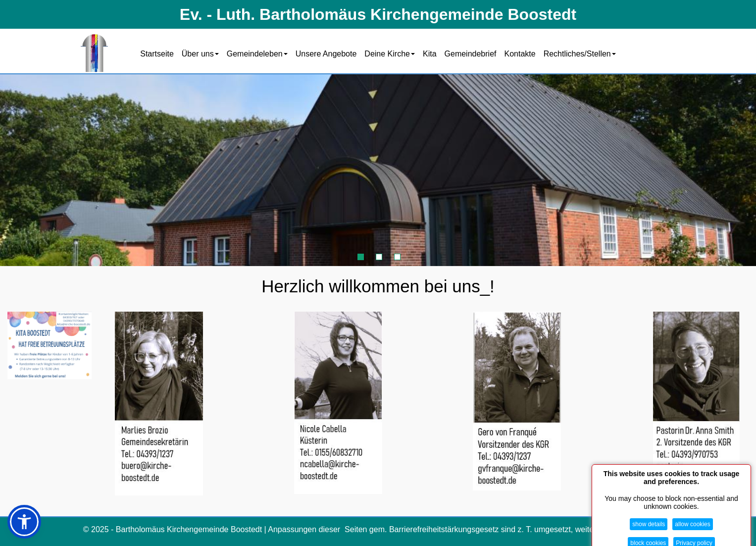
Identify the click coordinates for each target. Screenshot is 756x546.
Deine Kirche (390, 54)
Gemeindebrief (471, 54)
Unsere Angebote (326, 54)
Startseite (157, 54)
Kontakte (520, 54)
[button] (24, 522)
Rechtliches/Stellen (580, 54)
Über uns (200, 54)
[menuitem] (157, 53)
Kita (430, 54)
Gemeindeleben (257, 54)
